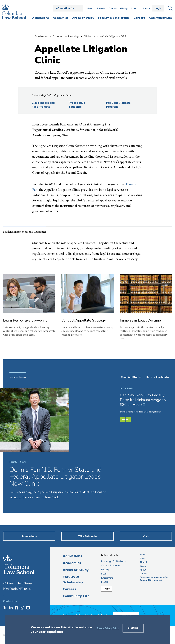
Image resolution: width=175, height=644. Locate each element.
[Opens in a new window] (5, 608)
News (90, 9)
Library (146, 9)
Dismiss (133, 628)
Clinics (88, 36)
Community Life (76, 596)
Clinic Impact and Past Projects (43, 105)
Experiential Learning (66, 36)
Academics (41, 36)
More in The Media (157, 377)
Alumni (113, 9)
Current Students (111, 566)
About (135, 9)
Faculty (105, 570)
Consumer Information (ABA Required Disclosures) (154, 579)
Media (105, 582)
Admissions (72, 556)
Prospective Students (77, 105)
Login (158, 8)
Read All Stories (131, 377)
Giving (124, 9)
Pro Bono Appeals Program (118, 105)
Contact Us (10, 601)
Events (101, 9)
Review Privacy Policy (108, 628)
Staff (104, 574)
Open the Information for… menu (68, 8)
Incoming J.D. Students (113, 561)
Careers (69, 589)
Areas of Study (76, 570)
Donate (129, 615)
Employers (107, 578)
